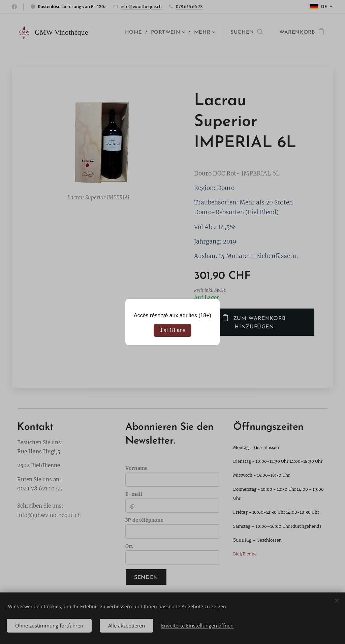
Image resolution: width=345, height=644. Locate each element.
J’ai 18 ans (173, 330)
